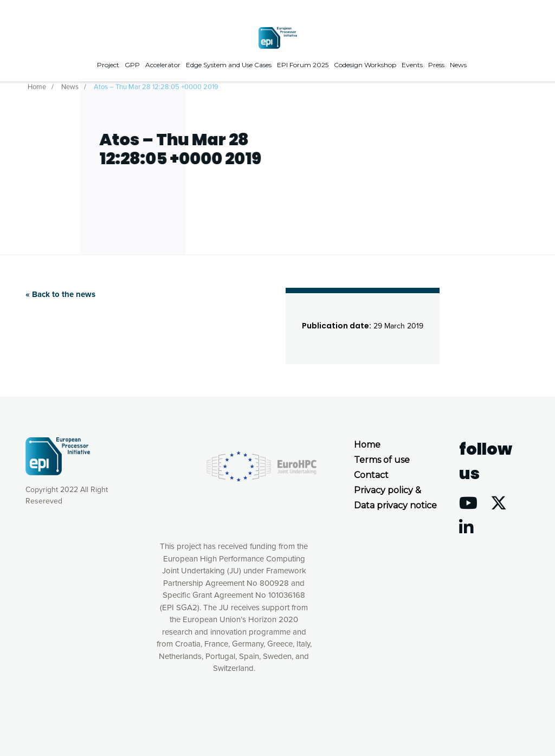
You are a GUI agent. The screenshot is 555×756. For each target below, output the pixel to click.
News (458, 65)
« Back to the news (60, 294)
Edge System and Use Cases (229, 65)
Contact (371, 475)
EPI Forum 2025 (303, 65)
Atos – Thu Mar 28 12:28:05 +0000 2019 (156, 86)
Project (108, 65)
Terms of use (382, 460)
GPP (132, 65)
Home (37, 86)
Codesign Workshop (365, 65)
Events (412, 65)
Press (436, 65)
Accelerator (163, 65)
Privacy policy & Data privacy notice (395, 498)
